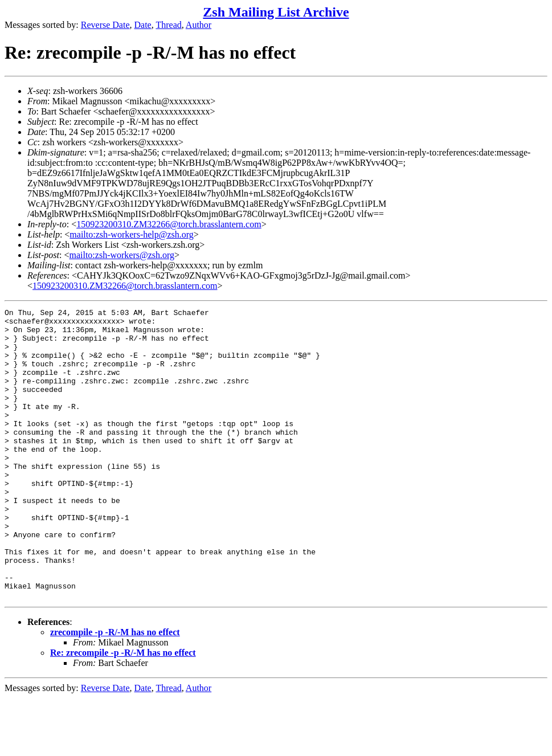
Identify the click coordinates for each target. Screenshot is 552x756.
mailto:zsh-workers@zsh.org (122, 255)
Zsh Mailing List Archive (276, 12)
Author (199, 25)
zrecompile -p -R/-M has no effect (115, 690)
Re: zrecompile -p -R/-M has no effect (123, 711)
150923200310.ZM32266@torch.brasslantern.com (169, 224)
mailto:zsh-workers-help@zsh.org (132, 234)
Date (143, 25)
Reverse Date (105, 25)
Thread (168, 25)
